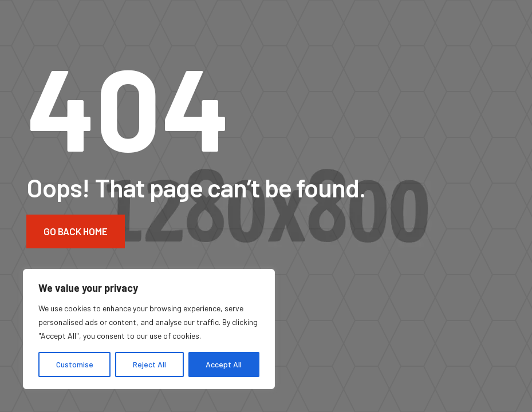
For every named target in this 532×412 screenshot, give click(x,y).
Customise (75, 364)
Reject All (149, 364)
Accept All (224, 364)
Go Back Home (76, 231)
